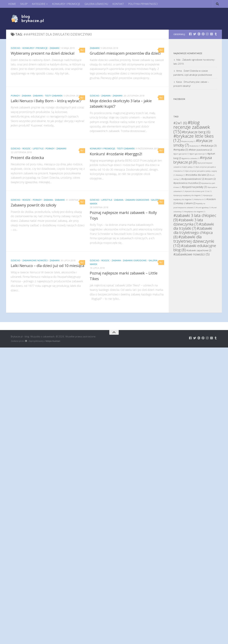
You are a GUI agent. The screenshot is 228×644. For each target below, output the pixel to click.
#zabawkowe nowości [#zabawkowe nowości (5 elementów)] (191, 254)
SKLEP (24, 4)
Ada (178, 60)
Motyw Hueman (53, 341)
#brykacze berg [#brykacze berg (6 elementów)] (196, 132)
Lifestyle (38, 148)
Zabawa (26, 96)
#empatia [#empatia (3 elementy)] (181, 150)
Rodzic (27, 148)
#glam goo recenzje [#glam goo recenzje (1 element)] (198, 154)
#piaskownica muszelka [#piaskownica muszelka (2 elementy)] (187, 183)
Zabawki (54, 48)
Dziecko (16, 48)
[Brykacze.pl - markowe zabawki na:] (190, 34)
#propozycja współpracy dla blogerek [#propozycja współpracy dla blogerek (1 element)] (188, 195)
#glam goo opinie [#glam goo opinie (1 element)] (181, 154)
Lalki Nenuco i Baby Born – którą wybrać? (46, 101)
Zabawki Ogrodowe (137, 200)
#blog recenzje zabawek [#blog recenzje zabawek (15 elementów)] (192, 127)
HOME (12, 4)
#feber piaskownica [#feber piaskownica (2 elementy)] (200, 150)
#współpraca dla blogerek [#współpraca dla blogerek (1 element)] (195, 212)
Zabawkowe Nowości (35, 260)
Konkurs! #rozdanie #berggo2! (116, 154)
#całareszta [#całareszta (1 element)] (195, 146)
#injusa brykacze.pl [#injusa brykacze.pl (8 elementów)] (193, 160)
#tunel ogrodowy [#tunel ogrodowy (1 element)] (203, 208)
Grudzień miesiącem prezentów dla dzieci (125, 53)
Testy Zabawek (54, 96)
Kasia (179, 82)
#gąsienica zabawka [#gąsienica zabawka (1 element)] (190, 158)
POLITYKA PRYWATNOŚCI (143, 4)
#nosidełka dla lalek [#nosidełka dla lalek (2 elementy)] (197, 175)
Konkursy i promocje (35, 48)
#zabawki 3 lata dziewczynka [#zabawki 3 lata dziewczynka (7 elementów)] (188, 222)
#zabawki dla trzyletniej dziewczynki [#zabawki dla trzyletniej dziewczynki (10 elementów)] (194, 241)
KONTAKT (118, 4)
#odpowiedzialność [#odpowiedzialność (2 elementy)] (193, 179)
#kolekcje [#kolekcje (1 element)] (180, 175)
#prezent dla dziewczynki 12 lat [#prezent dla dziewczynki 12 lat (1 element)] (198, 191)
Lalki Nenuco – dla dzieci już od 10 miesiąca (48, 266)
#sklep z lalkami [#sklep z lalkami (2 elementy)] (186, 203)
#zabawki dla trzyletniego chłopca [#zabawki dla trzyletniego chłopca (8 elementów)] (193, 233)
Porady (15, 96)
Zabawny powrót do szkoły (34, 205)
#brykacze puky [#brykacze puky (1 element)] (188, 141)
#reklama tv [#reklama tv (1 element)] (200, 199)
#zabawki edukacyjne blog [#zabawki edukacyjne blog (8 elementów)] (195, 248)
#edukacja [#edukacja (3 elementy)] (209, 146)
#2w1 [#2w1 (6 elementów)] (180, 123)
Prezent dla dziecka (27, 158)
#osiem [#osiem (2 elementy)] (210, 179)
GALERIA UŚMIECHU (96, 4)
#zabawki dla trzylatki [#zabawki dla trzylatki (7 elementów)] (194, 226)
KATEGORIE (39, 4)
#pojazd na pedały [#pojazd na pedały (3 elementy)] (194, 187)
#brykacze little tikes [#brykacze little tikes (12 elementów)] (194, 138)
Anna (179, 71)
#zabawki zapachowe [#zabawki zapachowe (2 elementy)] (199, 250)
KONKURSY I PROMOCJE (66, 4)
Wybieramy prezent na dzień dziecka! (43, 53)
